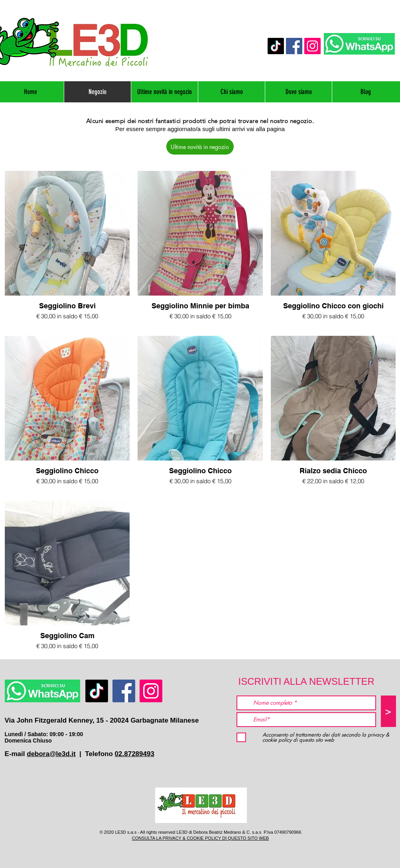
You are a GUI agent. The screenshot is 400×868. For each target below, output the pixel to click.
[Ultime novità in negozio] (200, 147)
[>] (388, 711)
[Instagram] (312, 46)
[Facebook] (294, 46)
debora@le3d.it (51, 754)
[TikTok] (276, 46)
